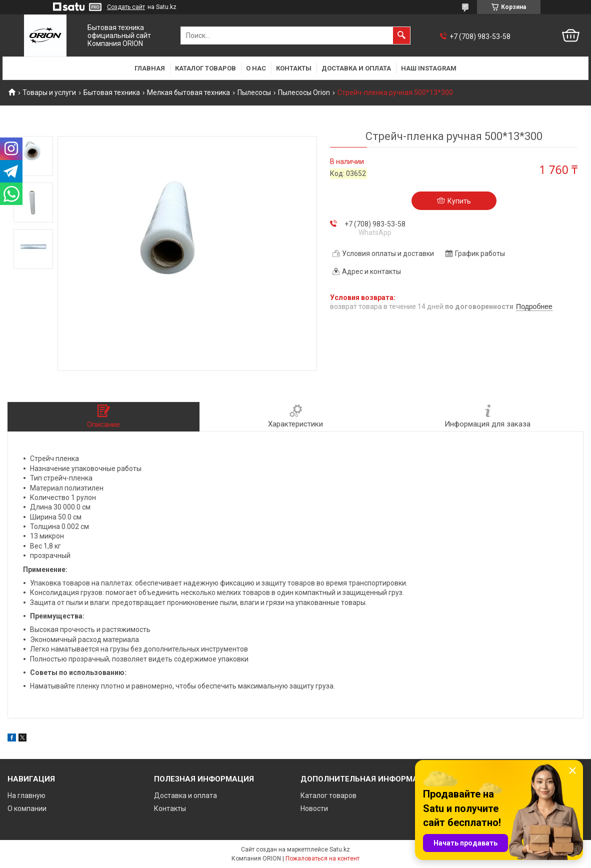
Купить (459, 201)
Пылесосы (254, 92)
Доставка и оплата (356, 68)
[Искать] (401, 35)
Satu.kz (340, 849)
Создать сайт (126, 7)
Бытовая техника (112, 92)
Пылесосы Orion (304, 92)
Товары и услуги (49, 92)
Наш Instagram (429, 68)
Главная (150, 68)
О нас (256, 68)
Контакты (294, 68)
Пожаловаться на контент (322, 858)
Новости (314, 808)
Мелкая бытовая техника (188, 92)
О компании (27, 808)
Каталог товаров (205, 68)
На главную (26, 795)
